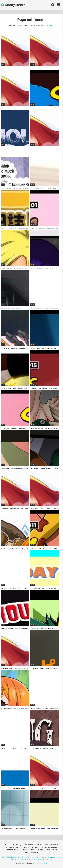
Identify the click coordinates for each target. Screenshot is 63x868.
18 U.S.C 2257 (17, 857)
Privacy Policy (42, 857)
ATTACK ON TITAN (51, 845)
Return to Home (47, 25)
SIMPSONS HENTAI (32, 852)
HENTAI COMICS (28, 850)
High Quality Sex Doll (45, 859)
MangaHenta (13, 5)
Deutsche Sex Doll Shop (29, 859)
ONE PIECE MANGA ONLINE (47, 850)
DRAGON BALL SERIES (31, 847)
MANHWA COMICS (13, 847)
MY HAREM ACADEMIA (33, 845)
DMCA (24, 857)
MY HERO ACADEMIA (49, 847)
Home (7, 845)
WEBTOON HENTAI (12, 850)
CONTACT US (7, 857)
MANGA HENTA (42, 863)
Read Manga (17, 845)
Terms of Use (32, 857)
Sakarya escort (52, 857)
